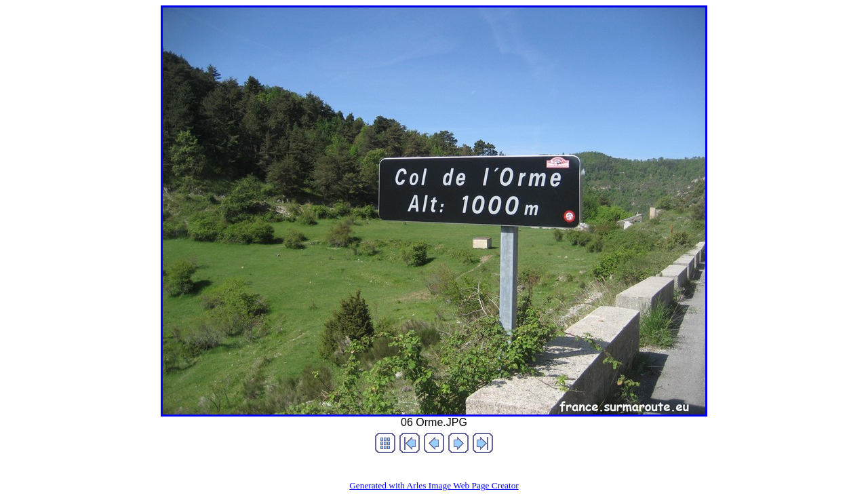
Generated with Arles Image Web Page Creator (434, 485)
